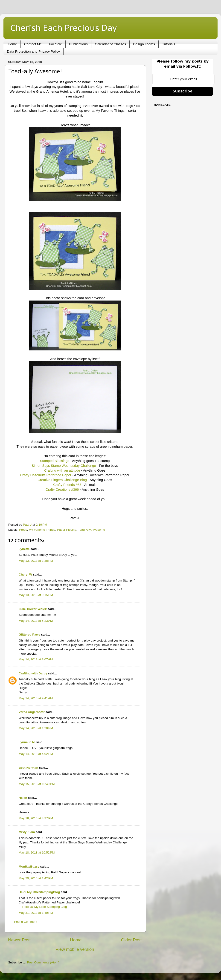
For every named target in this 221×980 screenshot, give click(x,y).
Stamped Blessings (54, 461)
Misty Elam (27, 832)
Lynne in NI (27, 742)
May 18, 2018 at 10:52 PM (37, 852)
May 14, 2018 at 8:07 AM (36, 659)
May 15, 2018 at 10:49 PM (37, 784)
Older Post (131, 940)
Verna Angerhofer (32, 712)
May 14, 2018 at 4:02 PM (36, 754)
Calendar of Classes (110, 44)
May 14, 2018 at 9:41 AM (36, 698)
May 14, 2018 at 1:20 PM (36, 728)
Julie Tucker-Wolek (33, 609)
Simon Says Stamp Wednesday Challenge (64, 466)
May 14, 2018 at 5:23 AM (36, 621)
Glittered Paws (29, 635)
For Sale (55, 44)
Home (12, 44)
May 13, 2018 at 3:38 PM (36, 561)
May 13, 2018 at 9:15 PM (36, 595)
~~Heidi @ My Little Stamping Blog (43, 907)
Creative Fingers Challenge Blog (62, 480)
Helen (23, 798)
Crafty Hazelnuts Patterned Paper (46, 475)
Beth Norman (28, 768)
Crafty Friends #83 (67, 485)
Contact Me (33, 44)
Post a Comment (26, 922)
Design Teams (144, 44)
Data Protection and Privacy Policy (33, 51)
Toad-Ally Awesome (92, 530)
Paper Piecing (67, 530)
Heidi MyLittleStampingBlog (39, 892)
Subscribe (183, 91)
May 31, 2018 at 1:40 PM (36, 913)
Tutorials (169, 44)
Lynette (24, 549)
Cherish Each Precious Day (64, 28)
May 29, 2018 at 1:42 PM (36, 878)
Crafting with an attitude (62, 470)
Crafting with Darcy (33, 673)
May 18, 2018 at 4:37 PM (36, 818)
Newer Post (19, 940)
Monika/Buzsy (29, 867)
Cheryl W (25, 575)
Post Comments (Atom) (43, 962)
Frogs (23, 530)
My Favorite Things (42, 530)
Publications (78, 44)
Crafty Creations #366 (62, 490)
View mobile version (75, 949)
